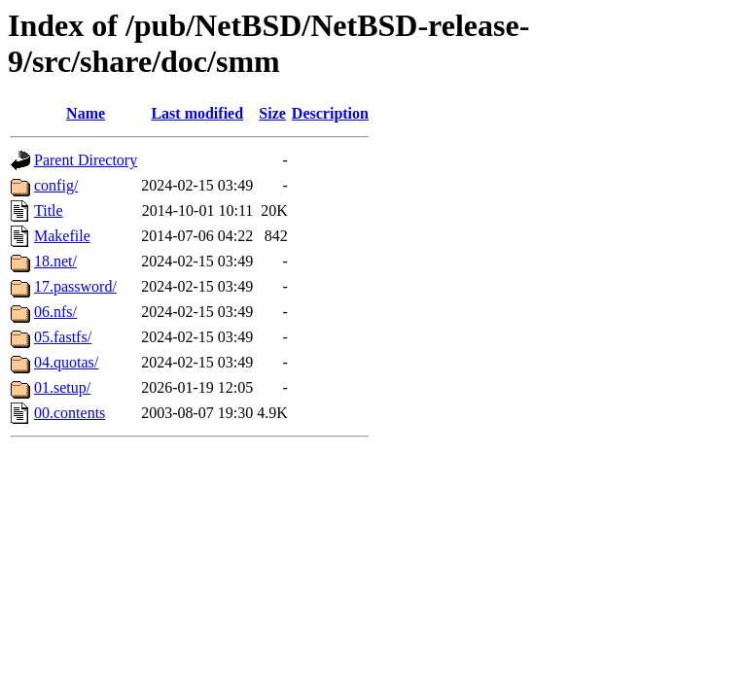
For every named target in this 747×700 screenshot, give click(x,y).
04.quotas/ (66, 362)
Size (272, 113)
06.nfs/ (55, 312)
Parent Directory (86, 160)
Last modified (197, 113)
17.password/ (75, 286)
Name (86, 113)
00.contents (70, 413)
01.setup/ (62, 387)
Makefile (62, 236)
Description (330, 113)
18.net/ (55, 261)
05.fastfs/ (63, 337)
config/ (56, 185)
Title (49, 210)
